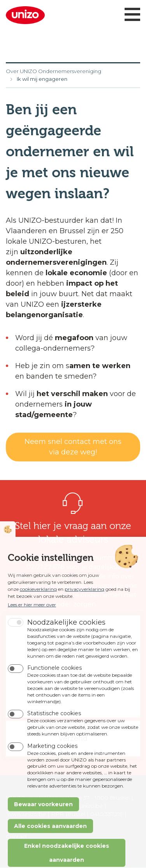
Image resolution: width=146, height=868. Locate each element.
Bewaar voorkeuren (43, 824)
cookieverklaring (38, 609)
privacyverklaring (84, 609)
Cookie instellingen (8, 549)
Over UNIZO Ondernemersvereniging (54, 71)
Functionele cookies (55, 688)
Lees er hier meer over (32, 624)
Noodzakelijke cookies (66, 642)
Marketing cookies (52, 765)
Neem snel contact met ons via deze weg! (73, 447)
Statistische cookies (54, 733)
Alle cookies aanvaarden (50, 845)
